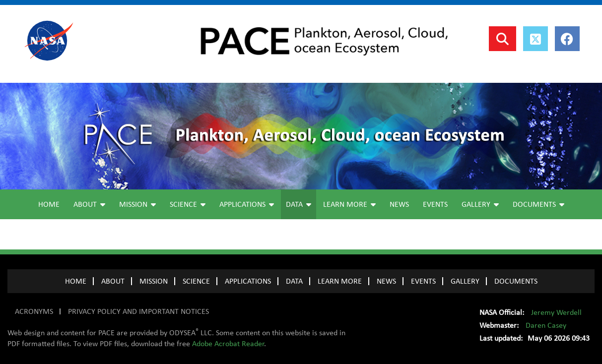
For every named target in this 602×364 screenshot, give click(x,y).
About (89, 204)
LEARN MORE (340, 281)
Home (49, 204)
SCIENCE (196, 281)
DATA (294, 281)
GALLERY (465, 281)
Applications (247, 204)
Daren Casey (546, 325)
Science (188, 204)
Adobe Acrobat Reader (228, 344)
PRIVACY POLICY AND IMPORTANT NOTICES (138, 311)
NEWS (386, 281)
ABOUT (113, 281)
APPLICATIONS (248, 281)
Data (299, 204)
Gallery (480, 204)
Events (435, 204)
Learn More (349, 204)
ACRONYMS (34, 311)
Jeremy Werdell (556, 312)
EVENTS (423, 281)
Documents (538, 204)
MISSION (154, 281)
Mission (137, 204)
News (399, 204)
